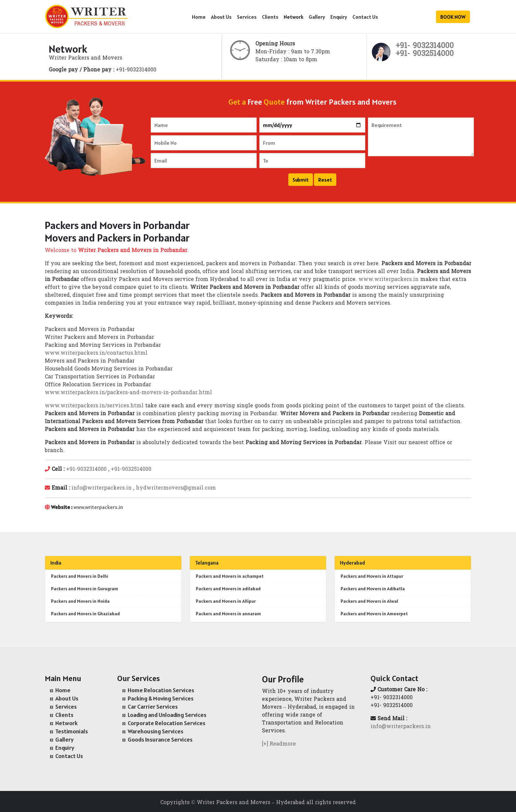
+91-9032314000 (86, 469)
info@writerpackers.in (102, 488)
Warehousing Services (155, 731)
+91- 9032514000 (425, 54)
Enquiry (339, 17)
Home (199, 17)
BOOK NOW (453, 17)
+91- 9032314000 (425, 46)
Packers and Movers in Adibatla (373, 589)
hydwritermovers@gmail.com (176, 488)
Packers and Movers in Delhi (80, 576)
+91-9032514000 (131, 469)
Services (247, 17)
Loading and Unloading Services (167, 715)
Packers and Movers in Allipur (226, 601)
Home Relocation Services (161, 690)
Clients (270, 17)
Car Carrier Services (153, 707)
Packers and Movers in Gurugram (85, 589)
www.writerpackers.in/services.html (94, 406)
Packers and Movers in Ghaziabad (85, 614)
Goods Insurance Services (160, 739)
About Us (221, 17)
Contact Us (365, 17)
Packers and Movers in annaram (228, 614)
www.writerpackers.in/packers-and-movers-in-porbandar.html (128, 393)
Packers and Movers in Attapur (372, 576)
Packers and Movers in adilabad (228, 589)
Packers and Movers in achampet (230, 576)
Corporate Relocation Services (167, 723)
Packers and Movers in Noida (80, 601)
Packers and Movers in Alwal (369, 601)
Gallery (317, 17)
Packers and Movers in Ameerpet (374, 614)
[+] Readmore (279, 744)
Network (294, 17)
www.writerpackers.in (388, 280)
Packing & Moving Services (161, 698)
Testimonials (72, 731)
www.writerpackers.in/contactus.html (96, 353)
